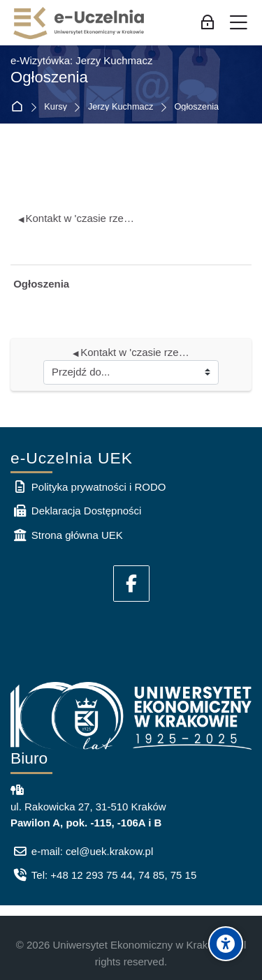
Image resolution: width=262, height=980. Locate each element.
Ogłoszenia (196, 107)
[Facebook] (131, 584)
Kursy (56, 107)
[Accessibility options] (226, 944)
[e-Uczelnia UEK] (80, 23)
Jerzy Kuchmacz (121, 107)
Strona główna (20, 107)
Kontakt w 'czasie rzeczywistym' (78, 218)
